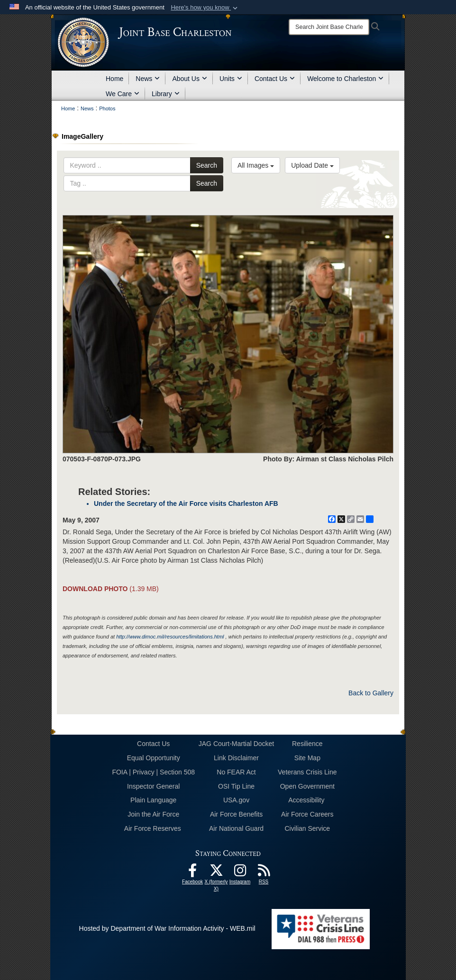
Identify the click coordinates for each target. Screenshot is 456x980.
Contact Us (275, 79)
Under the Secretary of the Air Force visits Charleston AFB (186, 503)
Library (166, 94)
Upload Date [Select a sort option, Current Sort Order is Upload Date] (312, 165)
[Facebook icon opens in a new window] (192, 873)
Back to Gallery (371, 693)
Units (231, 79)
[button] (205, 8)
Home (114, 79)
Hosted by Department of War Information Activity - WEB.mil (167, 928)
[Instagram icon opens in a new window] (240, 873)
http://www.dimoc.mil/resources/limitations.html (170, 637)
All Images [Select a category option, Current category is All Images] (256, 165)
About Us (190, 79)
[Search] (329, 27)
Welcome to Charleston (345, 79)
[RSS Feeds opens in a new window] (264, 873)
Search (207, 165)
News (148, 79)
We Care (123, 94)
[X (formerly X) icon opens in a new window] (216, 873)
